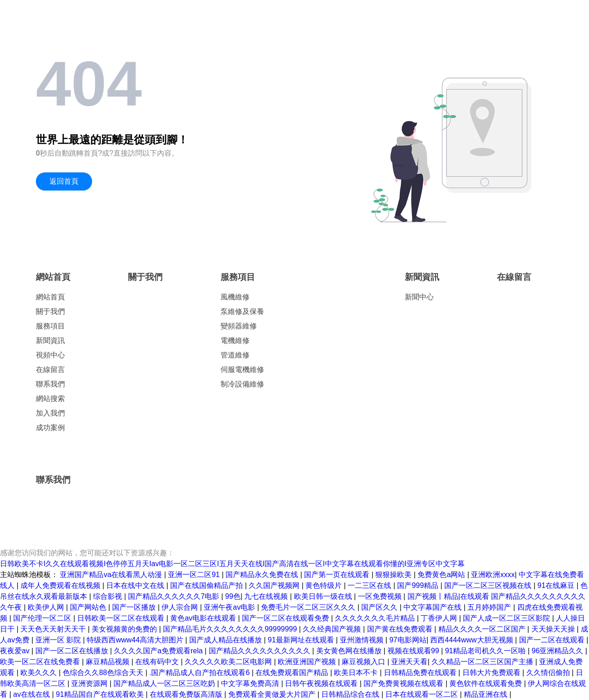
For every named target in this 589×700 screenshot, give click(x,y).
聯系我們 (50, 384)
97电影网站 (408, 640)
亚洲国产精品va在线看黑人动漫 (112, 575)
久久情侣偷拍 (549, 673)
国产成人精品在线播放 (226, 640)
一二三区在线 (370, 585)
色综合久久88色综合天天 (104, 673)
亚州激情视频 (363, 640)
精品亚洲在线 (486, 694)
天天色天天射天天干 (54, 629)
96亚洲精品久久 (559, 651)
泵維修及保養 (242, 311)
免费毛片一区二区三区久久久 (309, 607)
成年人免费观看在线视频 (61, 585)
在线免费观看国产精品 (293, 673)
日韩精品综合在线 (351, 694)
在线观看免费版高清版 (187, 694)
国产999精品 (419, 585)
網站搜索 (50, 399)
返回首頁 (64, 181)
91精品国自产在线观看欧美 (101, 694)
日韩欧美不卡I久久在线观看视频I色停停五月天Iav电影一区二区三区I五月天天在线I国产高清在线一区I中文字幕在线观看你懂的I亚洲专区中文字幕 (232, 564)
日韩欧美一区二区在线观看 (122, 618)
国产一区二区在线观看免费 (286, 618)
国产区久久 (380, 607)
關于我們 (50, 311)
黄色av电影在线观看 (204, 618)
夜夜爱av (16, 651)
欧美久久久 (39, 673)
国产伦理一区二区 (43, 618)
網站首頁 (53, 277)
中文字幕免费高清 (251, 683)
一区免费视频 (381, 596)
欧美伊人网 (47, 607)
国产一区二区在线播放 (73, 651)
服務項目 (50, 326)
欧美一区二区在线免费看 (41, 662)
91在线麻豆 (557, 585)
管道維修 (235, 355)
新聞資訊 (50, 340)
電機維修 (235, 340)
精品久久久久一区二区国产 (483, 629)
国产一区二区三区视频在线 (489, 585)
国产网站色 (89, 607)
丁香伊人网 (440, 618)
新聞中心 (419, 297)
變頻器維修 (239, 326)
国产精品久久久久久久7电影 (174, 596)
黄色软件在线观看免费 (486, 683)
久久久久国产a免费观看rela (159, 651)
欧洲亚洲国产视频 (308, 662)
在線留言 (50, 370)
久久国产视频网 (275, 585)
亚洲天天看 (409, 662)
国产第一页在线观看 (338, 575)
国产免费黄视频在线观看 (404, 683)
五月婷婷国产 (490, 607)
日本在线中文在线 (136, 585)
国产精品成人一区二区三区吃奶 (165, 683)
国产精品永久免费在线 (263, 575)
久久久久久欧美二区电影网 (229, 662)
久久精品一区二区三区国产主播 (483, 662)
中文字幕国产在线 (433, 607)
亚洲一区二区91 (195, 575)
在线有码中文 (158, 662)
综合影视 (108, 596)
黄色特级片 (324, 585)
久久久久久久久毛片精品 (376, 618)
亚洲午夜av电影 (230, 607)
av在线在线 (32, 694)
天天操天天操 (554, 629)
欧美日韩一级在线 (324, 596)
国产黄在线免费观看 (401, 629)
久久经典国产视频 (333, 629)
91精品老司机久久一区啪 (486, 651)
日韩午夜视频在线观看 (322, 683)
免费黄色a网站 (442, 575)
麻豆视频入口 (364, 662)
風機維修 (235, 297)
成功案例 (50, 428)
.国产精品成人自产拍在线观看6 (201, 673)
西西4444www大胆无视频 (473, 640)
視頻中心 (50, 355)
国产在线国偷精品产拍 (207, 585)
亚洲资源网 (90, 683)
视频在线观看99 (414, 651)
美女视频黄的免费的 (125, 629)
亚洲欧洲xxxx (493, 575)
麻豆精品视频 (108, 662)
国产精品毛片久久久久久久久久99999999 (231, 629)
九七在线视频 (267, 596)
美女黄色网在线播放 (350, 651)
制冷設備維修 (242, 384)
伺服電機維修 (242, 370)
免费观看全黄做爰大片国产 (273, 694)
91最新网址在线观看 (302, 640)
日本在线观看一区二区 (422, 694)
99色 (233, 596)
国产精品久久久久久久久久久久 (260, 651)
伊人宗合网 (181, 607)
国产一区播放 (135, 607)
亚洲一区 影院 (59, 640)
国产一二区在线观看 (553, 640)
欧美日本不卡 (357, 673)
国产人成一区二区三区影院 (507, 618)
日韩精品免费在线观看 (421, 673)
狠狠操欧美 (394, 575)
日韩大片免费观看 (492, 673)
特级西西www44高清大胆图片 (136, 640)
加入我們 (50, 413)
